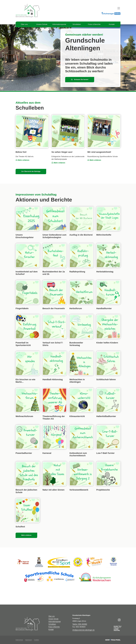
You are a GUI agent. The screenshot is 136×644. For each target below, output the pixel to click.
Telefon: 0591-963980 (80, 624)
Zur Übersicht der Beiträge (31, 171)
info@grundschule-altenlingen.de (83, 630)
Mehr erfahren (22, 160)
